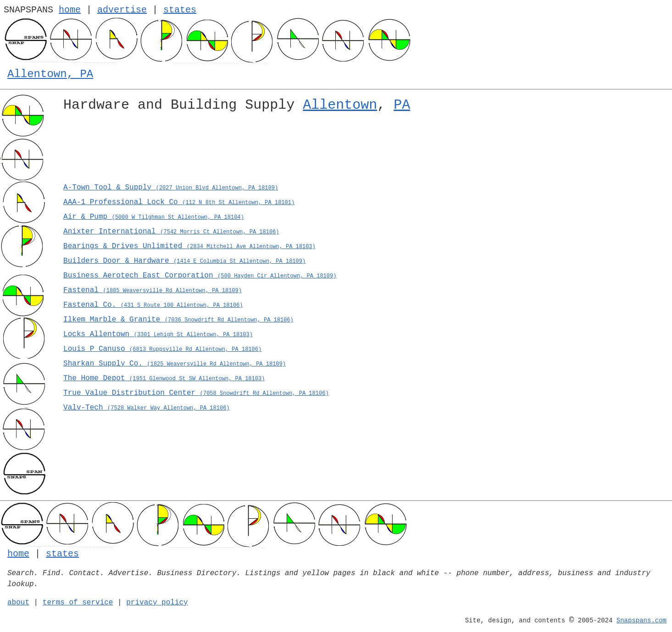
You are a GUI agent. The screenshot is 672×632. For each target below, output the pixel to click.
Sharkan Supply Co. (175, 364)
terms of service (78, 603)
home (70, 10)
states (180, 10)
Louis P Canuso (162, 349)
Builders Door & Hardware (184, 261)
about (18, 603)
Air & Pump (154, 217)
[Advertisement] (339, 150)
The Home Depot (164, 378)
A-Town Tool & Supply (171, 188)
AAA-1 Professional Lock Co (179, 202)
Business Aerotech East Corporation (200, 276)
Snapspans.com (641, 621)
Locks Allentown (158, 334)
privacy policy (157, 603)
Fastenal (153, 290)
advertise (122, 10)
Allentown (340, 105)
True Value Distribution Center (196, 393)
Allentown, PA (50, 74)
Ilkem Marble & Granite (178, 320)
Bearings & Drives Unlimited (189, 246)
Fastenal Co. (153, 305)
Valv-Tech (146, 408)
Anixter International (171, 232)
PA (402, 105)
